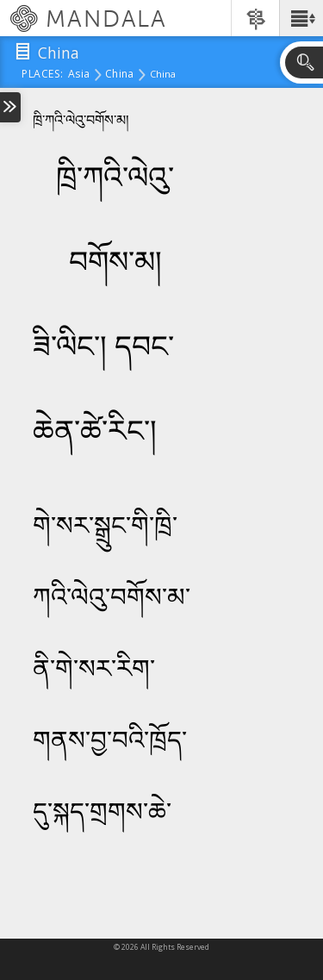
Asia (79, 75)
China (119, 75)
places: (43, 75)
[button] (301, 18)
